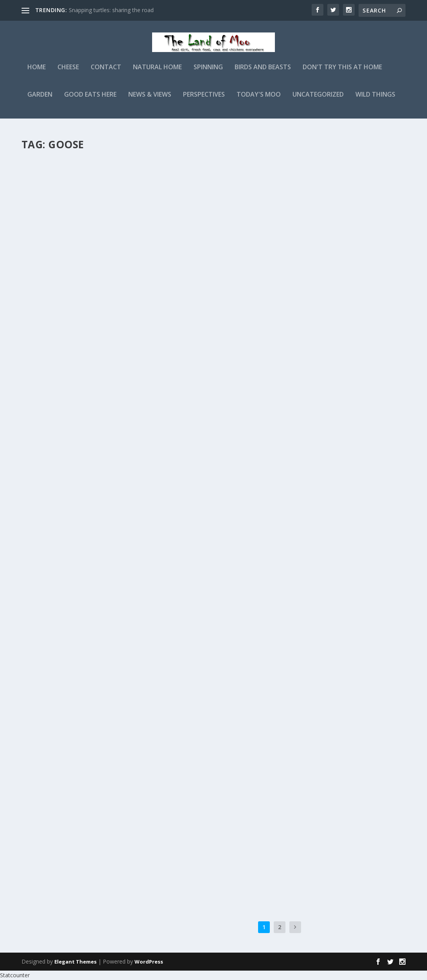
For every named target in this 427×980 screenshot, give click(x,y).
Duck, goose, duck (63, 678)
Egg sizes (192, 669)
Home (37, 73)
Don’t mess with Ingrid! (72, 553)
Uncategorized (318, 100)
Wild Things (375, 100)
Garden (40, 100)
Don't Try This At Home (342, 73)
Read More (50, 256)
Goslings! (47, 293)
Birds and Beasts (263, 73)
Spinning (208, 73)
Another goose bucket (217, 418)
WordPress (149, 962)
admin (43, 180)
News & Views (150, 100)
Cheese (68, 73)
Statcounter (15, 975)
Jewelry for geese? (208, 795)
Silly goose (50, 804)
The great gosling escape (76, 167)
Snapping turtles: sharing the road (111, 10)
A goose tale (53, 428)
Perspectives (204, 100)
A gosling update (207, 167)
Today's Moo (259, 100)
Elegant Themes (75, 962)
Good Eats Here (90, 100)
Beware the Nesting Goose (223, 293)
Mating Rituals (204, 544)
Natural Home (157, 73)
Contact (106, 73)
